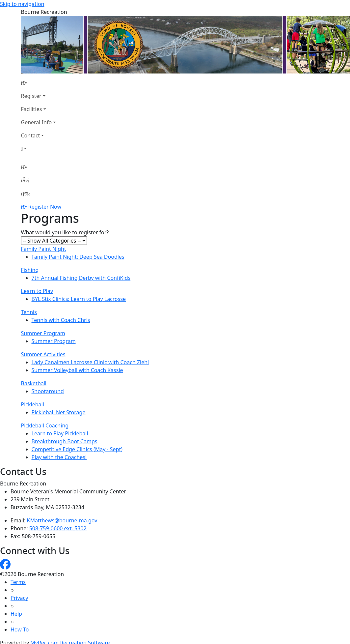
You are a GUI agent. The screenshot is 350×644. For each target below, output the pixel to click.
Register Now (45, 207)
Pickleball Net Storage (59, 412)
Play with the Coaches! (59, 457)
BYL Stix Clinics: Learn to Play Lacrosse (79, 299)
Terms (18, 582)
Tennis (29, 312)
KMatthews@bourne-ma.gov (62, 520)
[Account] (39, 149)
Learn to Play (37, 291)
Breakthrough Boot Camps (65, 441)
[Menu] (26, 193)
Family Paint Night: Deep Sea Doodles (78, 257)
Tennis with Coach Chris (61, 320)
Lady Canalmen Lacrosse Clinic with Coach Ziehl (90, 362)
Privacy (19, 598)
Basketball (34, 383)
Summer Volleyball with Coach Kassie (77, 370)
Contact (31, 135)
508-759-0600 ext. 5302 (58, 528)
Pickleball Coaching (45, 425)
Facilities (32, 109)
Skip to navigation (22, 4)
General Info (37, 122)
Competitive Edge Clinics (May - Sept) (77, 449)
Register (31, 96)
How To (20, 629)
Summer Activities (43, 354)
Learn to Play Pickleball (60, 433)
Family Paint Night (44, 249)
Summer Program (43, 333)
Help (16, 614)
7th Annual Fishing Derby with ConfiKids (81, 278)
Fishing (30, 270)
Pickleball (33, 404)
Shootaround (48, 391)
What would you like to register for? (65, 232)
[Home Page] (39, 83)
